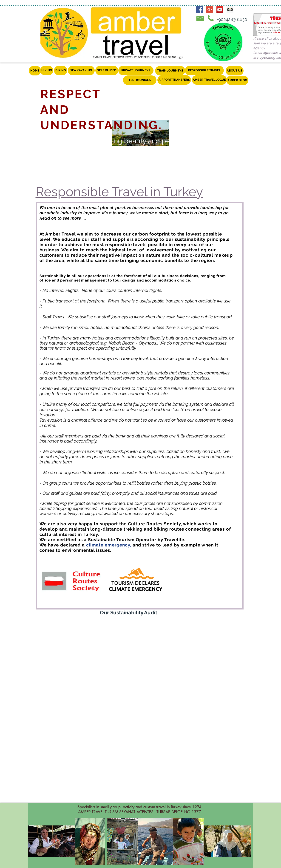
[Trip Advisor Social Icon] (230, 10)
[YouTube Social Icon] (220, 10)
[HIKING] (47, 70)
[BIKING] (61, 70)
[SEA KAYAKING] (81, 70)
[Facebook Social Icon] (200, 10)
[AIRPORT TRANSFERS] (174, 80)
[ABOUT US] (235, 71)
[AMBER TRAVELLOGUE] (209, 80)
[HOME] (35, 71)
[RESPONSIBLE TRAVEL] (204, 70)
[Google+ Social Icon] (210, 10)
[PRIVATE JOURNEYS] (136, 70)
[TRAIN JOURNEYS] (170, 71)
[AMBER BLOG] (237, 80)
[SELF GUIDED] (107, 70)
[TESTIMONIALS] (140, 80)
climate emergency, (109, 545)
